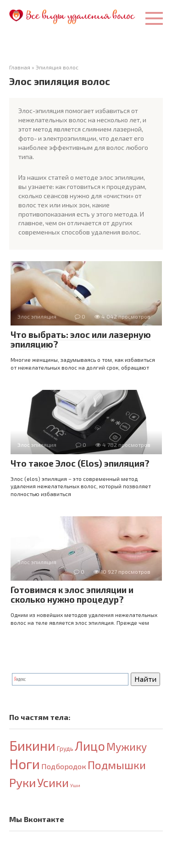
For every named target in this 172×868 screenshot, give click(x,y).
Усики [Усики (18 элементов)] (53, 782)
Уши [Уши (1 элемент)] (75, 785)
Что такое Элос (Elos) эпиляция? (80, 463)
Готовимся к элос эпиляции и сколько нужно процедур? (72, 594)
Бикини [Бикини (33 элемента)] (32, 745)
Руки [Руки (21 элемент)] (22, 782)
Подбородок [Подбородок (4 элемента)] (64, 766)
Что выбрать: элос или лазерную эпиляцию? (81, 339)
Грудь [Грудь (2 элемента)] (65, 748)
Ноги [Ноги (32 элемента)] (25, 764)
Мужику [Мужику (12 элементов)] (127, 747)
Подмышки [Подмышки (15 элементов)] (117, 765)
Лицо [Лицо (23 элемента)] (90, 746)
